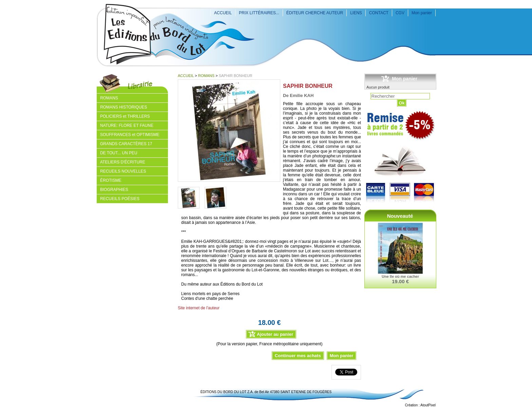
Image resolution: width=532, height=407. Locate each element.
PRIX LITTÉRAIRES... (259, 13)
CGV (400, 13)
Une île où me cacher (400, 276)
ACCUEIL (223, 13)
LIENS (356, 13)
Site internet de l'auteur (199, 308)
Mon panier (422, 13)
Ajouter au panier (275, 334)
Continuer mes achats (298, 356)
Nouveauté (400, 216)
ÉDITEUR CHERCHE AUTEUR (315, 13)
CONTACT (379, 13)
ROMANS (206, 76)
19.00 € (400, 281)
